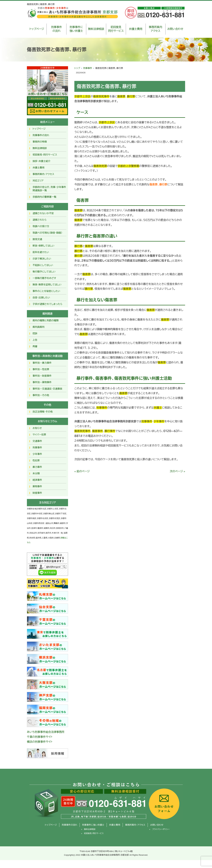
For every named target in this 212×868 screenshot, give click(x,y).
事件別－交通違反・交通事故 (47, 389)
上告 (35, 340)
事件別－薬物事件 (42, 382)
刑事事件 (88, 68)
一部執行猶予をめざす (44, 278)
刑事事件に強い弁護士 (76, 29)
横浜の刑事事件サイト (40, 742)
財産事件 (37, 493)
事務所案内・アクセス (43, 174)
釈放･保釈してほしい (43, 246)
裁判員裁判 (39, 327)
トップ (77, 68)
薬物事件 (37, 486)
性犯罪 (36, 460)
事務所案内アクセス (155, 29)
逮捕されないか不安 (43, 213)
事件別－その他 (41, 395)
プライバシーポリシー (161, 829)
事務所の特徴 (40, 142)
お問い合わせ (175, 29)
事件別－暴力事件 (42, 363)
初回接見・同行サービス (45, 155)
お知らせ (37, 428)
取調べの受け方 (41, 226)
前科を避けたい (41, 252)
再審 (35, 346)
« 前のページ (82, 471)
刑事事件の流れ (56, 29)
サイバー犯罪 (39, 435)
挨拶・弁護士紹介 (42, 161)
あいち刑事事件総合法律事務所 (46, 732)
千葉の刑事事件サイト (40, 737)
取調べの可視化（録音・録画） (47, 233)
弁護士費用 (136, 29)
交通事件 (37, 441)
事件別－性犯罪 (41, 369)
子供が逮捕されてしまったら (47, 304)
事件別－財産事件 (42, 376)
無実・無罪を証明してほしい (47, 285)
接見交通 (37, 239)
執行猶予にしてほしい (44, 272)
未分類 (36, 473)
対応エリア (38, 181)
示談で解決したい (42, 259)
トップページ (37, 29)
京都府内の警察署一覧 (44, 197)
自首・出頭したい (41, 298)
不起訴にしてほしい (43, 265)
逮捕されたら (40, 220)
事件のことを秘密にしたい (46, 291)
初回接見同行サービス (116, 29)
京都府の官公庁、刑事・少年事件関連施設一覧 (49, 189)
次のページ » (177, 471)
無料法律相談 (96, 29)
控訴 (35, 333)
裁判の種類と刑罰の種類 (46, 320)
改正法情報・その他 (43, 412)
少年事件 (37, 454)
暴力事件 (37, 467)
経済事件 (37, 480)
